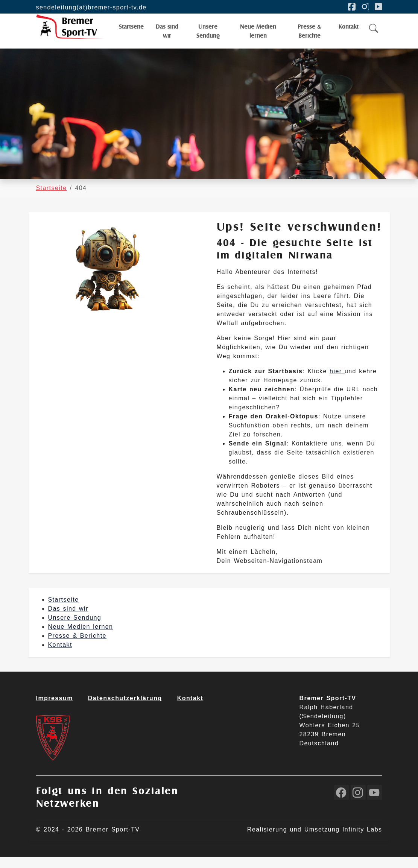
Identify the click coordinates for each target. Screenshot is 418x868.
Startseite (64, 611)
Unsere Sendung (75, 629)
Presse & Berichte (77, 647)
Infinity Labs (362, 841)
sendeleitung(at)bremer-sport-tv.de (91, 7)
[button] (374, 34)
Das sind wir (68, 620)
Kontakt (60, 656)
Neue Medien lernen (81, 638)
